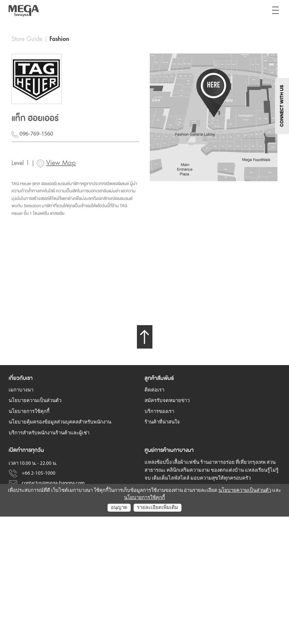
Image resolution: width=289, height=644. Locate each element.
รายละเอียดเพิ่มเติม (158, 508)
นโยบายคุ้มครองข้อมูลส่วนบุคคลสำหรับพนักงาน (60, 422)
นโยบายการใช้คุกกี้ (29, 411)
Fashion (59, 39)
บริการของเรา (159, 411)
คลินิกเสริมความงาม (188, 470)
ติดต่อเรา (154, 390)
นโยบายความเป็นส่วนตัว (35, 401)
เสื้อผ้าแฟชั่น (186, 462)
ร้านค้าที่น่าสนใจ (162, 422)
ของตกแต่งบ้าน (227, 470)
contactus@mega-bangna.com (53, 483)
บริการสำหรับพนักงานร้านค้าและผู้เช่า (49, 433)
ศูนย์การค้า (157, 450)
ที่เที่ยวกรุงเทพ (251, 462)
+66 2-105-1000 (39, 473)
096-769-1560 (32, 138)
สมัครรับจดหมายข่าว (167, 401)
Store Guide (27, 39)
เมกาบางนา (21, 390)
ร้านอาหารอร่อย (217, 462)
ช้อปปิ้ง (164, 462)
